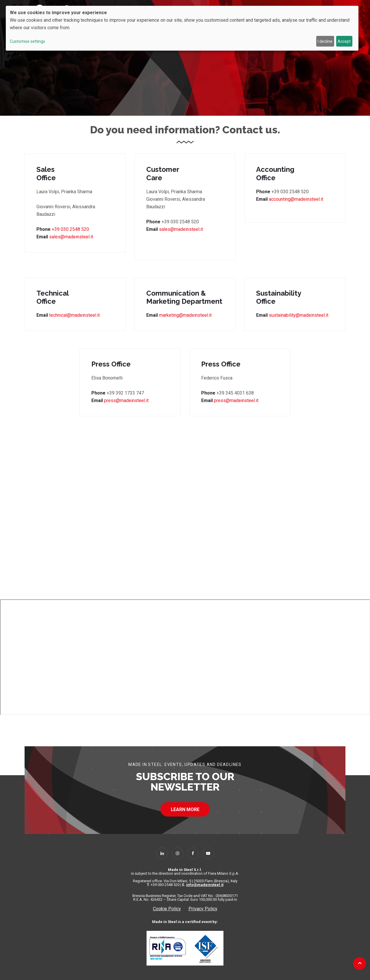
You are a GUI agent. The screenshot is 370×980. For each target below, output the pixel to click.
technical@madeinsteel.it (74, 315)
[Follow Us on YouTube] (208, 853)
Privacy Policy (203, 909)
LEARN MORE (185, 809)
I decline (325, 41)
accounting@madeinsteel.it (296, 199)
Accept (344, 41)
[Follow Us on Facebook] (193, 853)
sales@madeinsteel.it (71, 237)
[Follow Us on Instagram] (177, 853)
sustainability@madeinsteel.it (299, 315)
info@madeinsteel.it (205, 885)
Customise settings (27, 41)
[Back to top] (360, 963)
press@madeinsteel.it (126, 400)
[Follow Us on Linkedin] (162, 853)
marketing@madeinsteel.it (185, 315)
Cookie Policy (167, 909)
